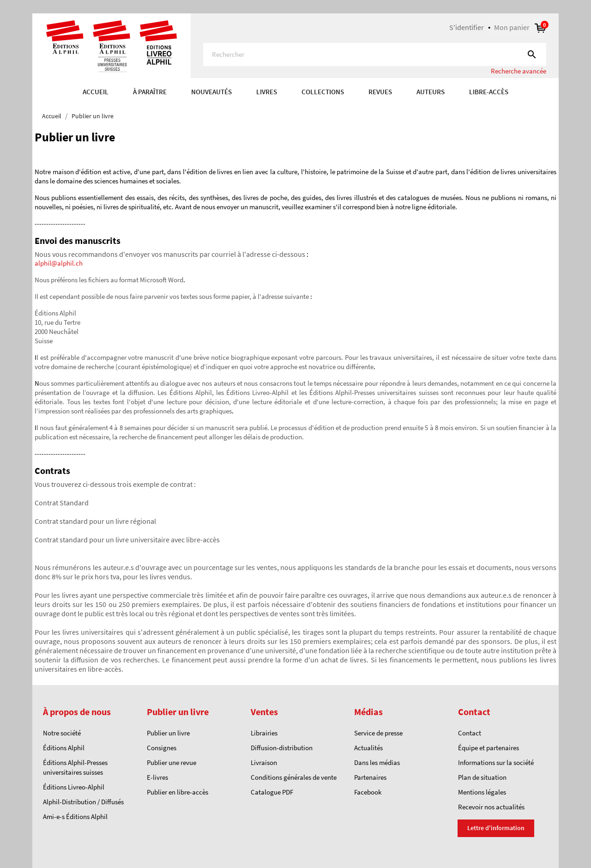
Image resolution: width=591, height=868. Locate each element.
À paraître (150, 92)
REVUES (380, 92)
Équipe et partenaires (488, 748)
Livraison (264, 762)
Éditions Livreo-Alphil (74, 787)
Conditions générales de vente (294, 777)
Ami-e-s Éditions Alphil (75, 816)
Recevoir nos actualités (491, 807)
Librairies (264, 733)
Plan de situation (482, 777)
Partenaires (370, 777)
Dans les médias (377, 762)
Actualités (368, 748)
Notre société (62, 733)
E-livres (157, 777)
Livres (267, 92)
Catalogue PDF (272, 792)
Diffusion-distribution (282, 748)
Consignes (162, 748)
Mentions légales (482, 792)
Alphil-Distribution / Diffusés (83, 802)
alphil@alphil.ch (59, 263)
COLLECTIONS (323, 92)
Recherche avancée (519, 71)
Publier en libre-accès (178, 792)
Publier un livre (168, 733)
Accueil (96, 92)
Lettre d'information (496, 828)
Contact (470, 733)
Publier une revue (172, 762)
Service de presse (378, 733)
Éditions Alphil (64, 748)
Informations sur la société (496, 762)
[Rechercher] (375, 55)
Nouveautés (211, 92)
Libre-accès (489, 92)
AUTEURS (431, 92)
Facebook (368, 792)
